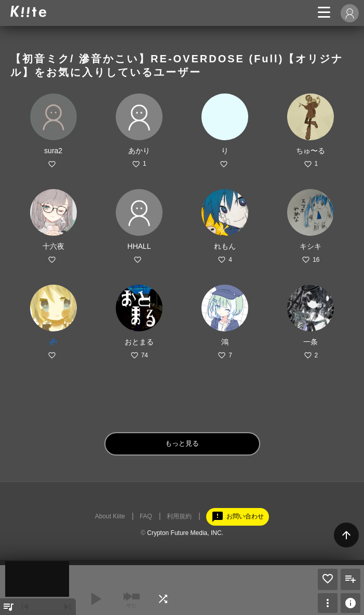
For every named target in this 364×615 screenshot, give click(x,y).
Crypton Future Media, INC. (185, 533)
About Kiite (110, 516)
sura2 (53, 151)
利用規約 (179, 516)
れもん (225, 246)
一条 (311, 342)
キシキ (311, 246)
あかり (139, 151)
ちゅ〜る (311, 151)
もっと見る (182, 443)
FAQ (146, 516)
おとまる (139, 342)
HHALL (139, 246)
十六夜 (53, 246)
